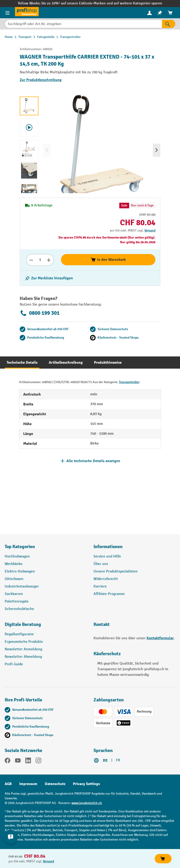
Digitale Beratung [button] (23, 624)
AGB (8, 784)
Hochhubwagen (17, 556)
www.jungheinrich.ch (87, 803)
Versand (150, 230)
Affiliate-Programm (109, 594)
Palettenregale (17, 601)
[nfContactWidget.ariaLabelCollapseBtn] (11, 837)
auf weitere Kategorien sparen (138, 3)
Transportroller (129, 382)
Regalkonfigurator (19, 634)
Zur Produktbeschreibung (41, 80)
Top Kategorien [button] (20, 547)
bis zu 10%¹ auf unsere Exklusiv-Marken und (78, 3)
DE (105, 760)
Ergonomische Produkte (24, 642)
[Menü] (7, 13)
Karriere (100, 586)
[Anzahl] (40, 260)
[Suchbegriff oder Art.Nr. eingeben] (83, 24)
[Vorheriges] (47, 150)
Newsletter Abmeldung (23, 657)
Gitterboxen (14, 579)
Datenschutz (55, 784)
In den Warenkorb (108, 260)
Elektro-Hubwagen (20, 571)
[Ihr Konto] (150, 13)
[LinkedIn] (28, 761)
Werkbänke (14, 564)
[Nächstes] (157, 150)
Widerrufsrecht (106, 579)
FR (118, 760)
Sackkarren (14, 594)
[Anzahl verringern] (31, 260)
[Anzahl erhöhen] (49, 260)
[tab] (22, 363)
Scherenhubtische (19, 609)
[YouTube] (18, 761)
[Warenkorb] (170, 13)
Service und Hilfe (107, 556)
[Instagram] (38, 761)
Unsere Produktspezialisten (116, 571)
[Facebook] (7, 761)
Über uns (101, 564)
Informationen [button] (108, 547)
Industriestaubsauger (22, 586)
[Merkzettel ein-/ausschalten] (49, 278)
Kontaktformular (160, 638)
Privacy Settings (86, 784)
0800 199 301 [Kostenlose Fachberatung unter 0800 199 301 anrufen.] (40, 313)
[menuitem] (150, 13)
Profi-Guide (14, 664)
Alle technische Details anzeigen (93, 461)
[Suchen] (169, 24)
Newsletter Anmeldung (23, 649)
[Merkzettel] (160, 13)
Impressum (28, 784)
